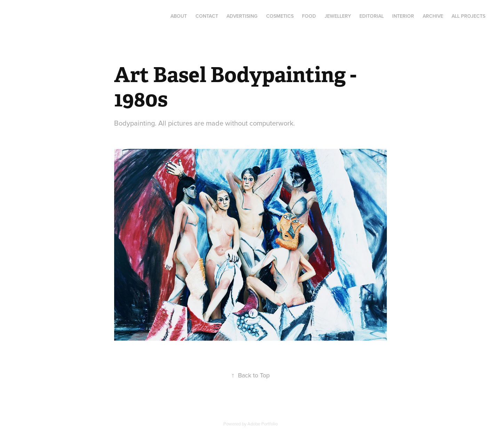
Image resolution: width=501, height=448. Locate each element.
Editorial (372, 16)
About (179, 16)
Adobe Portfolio (263, 424)
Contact (207, 16)
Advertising (242, 16)
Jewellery (338, 16)
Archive (433, 16)
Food (309, 16)
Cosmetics (280, 16)
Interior (403, 16)
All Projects (468, 16)
